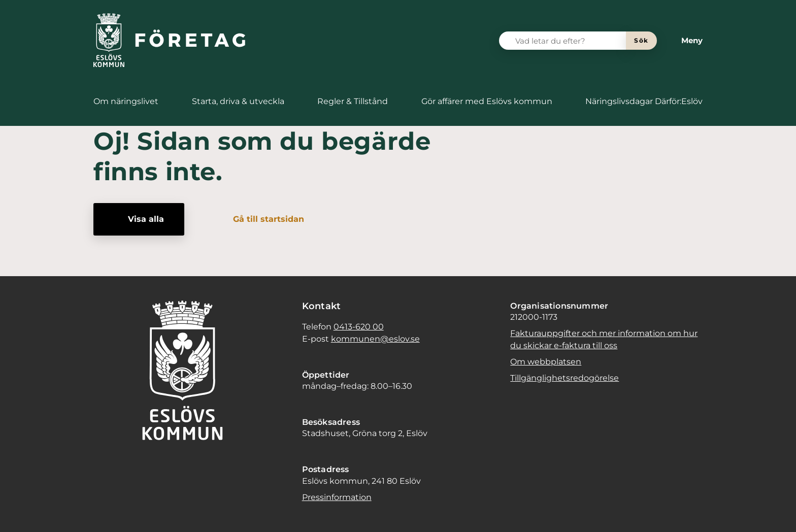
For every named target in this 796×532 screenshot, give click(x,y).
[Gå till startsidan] (261, 219)
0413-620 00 (359, 327)
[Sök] (641, 41)
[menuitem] (126, 102)
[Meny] (684, 41)
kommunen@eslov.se (375, 339)
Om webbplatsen (546, 362)
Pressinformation (337, 497)
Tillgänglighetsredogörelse (565, 378)
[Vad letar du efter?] (569, 41)
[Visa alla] (139, 219)
